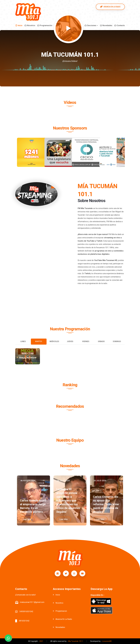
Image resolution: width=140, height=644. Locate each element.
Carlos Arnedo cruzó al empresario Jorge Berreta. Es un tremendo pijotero (33, 506)
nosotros (58, 603)
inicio (56, 595)
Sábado (101, 341)
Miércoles (54, 341)
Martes (39, 341)
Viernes (86, 341)
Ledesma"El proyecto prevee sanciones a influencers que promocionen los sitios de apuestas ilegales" (68, 501)
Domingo (117, 341)
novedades (59, 627)
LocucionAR (107, 641)
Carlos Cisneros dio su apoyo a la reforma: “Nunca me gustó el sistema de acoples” (106, 504)
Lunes (23, 341)
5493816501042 (26, 611)
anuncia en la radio (62, 619)
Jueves (70, 341)
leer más (27, 519)
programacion (60, 611)
